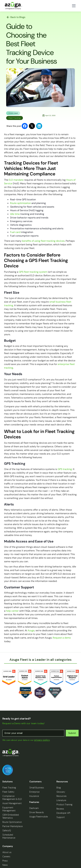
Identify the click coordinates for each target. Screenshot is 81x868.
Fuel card (15, 232)
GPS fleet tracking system (33, 272)
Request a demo (62, 638)
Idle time (15, 214)
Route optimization (20, 203)
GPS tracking (65, 469)
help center (12, 611)
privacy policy (42, 740)
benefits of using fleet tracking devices (43, 241)
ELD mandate (16, 180)
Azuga (31, 630)
